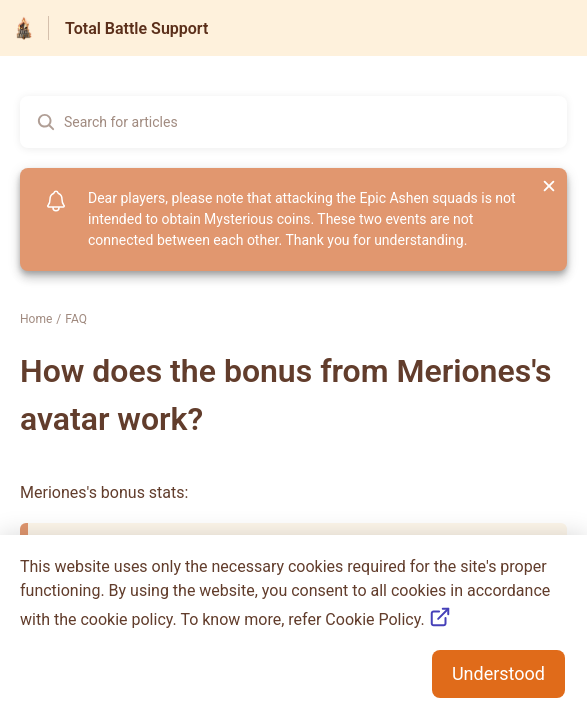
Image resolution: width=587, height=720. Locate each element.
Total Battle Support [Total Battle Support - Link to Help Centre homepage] (136, 28)
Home (36, 319)
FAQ (76, 319)
